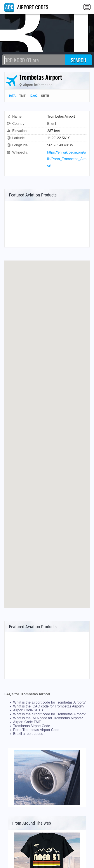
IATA (12, 96)
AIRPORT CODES (26, 7)
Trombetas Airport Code (32, 726)
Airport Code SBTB (28, 710)
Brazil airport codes (28, 734)
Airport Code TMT (27, 722)
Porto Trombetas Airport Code (36, 730)
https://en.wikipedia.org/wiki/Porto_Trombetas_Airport (67, 159)
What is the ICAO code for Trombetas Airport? (49, 706)
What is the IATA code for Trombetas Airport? (48, 718)
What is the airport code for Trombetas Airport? (49, 702)
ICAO (34, 96)
